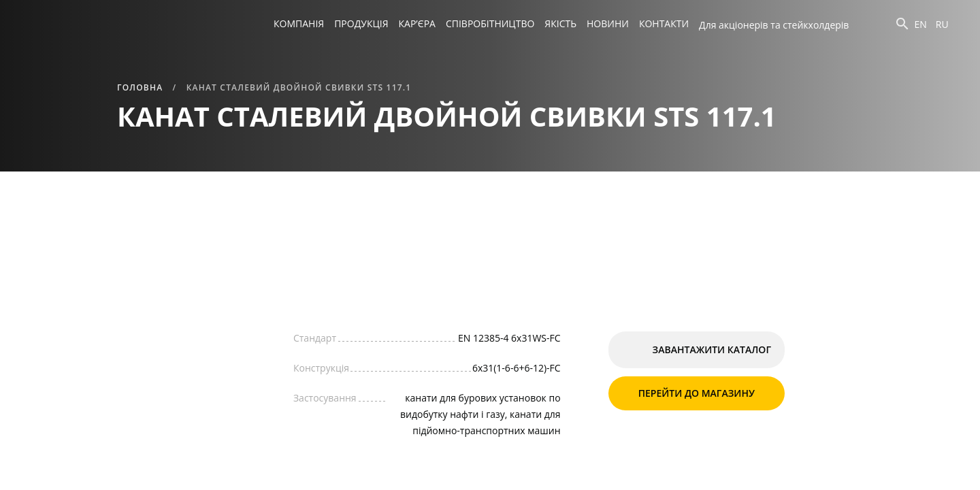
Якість (560, 23)
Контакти (664, 23)
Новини (608, 23)
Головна (140, 87)
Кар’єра (417, 23)
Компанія (299, 23)
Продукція (361, 23)
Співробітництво (490, 23)
